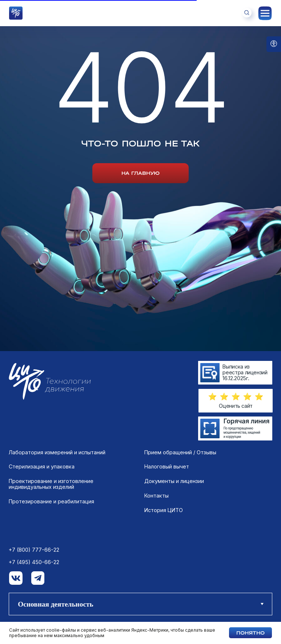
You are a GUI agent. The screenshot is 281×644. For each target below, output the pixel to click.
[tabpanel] (140, 521)
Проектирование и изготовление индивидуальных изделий (51, 484)
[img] (235, 428)
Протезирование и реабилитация (51, 502)
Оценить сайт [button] (236, 406)
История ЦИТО (164, 510)
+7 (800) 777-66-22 (34, 550)
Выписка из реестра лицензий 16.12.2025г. (245, 372)
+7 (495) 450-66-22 (34, 562)
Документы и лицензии (174, 481)
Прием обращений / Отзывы (180, 452)
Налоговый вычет (167, 467)
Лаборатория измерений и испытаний (57, 452)
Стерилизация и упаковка (42, 467)
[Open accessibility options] (274, 44)
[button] (236, 397)
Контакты (156, 496)
